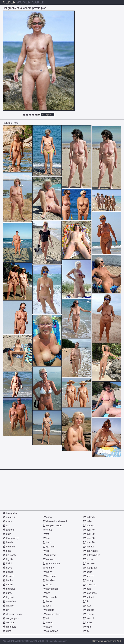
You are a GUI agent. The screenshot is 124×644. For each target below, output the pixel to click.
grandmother (51, 563)
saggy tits (90, 568)
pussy (88, 559)
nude (47, 627)
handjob (49, 580)
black (7, 568)
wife (87, 627)
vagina (88, 614)
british (8, 585)
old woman (50, 631)
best (7, 551)
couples (9, 623)
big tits (8, 559)
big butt (8, 597)
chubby (8, 606)
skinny (88, 580)
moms (48, 623)
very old (89, 618)
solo (87, 589)
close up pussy (12, 614)
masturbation (52, 614)
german (49, 547)
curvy (48, 517)
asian (7, 521)
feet (47, 538)
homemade (51, 589)
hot (46, 593)
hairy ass (49, 576)
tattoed (89, 597)
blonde (8, 572)
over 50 (89, 534)
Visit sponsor (48, 114)
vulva (88, 623)
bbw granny (11, 538)
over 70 (89, 542)
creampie (9, 627)
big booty (9, 555)
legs (47, 606)
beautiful (9, 547)
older (88, 521)
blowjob (9, 576)
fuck (47, 542)
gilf (46, 551)
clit (6, 610)
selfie (88, 572)
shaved (89, 576)
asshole (9, 530)
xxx (87, 631)
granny (48, 568)
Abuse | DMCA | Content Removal (19, 641)
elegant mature (53, 526)
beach (8, 542)
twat (87, 606)
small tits (90, 585)
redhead (89, 563)
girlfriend (49, 555)
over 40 (89, 530)
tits (86, 601)
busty (7, 593)
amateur (9, 517)
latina (48, 601)
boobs (8, 580)
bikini (7, 563)
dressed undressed (55, 521)
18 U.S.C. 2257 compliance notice (51, 641)
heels (48, 585)
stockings (90, 593)
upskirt (88, 610)
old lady (89, 517)
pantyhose (90, 551)
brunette (9, 589)
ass (6, 526)
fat (46, 534)
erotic (48, 530)
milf (46, 618)
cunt (7, 631)
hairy (47, 572)
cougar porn (11, 618)
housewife (50, 597)
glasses (49, 559)
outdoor (89, 526)
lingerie (49, 610)
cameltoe (9, 601)
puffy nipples (92, 555)
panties (89, 547)
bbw (7, 534)
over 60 (89, 538)
